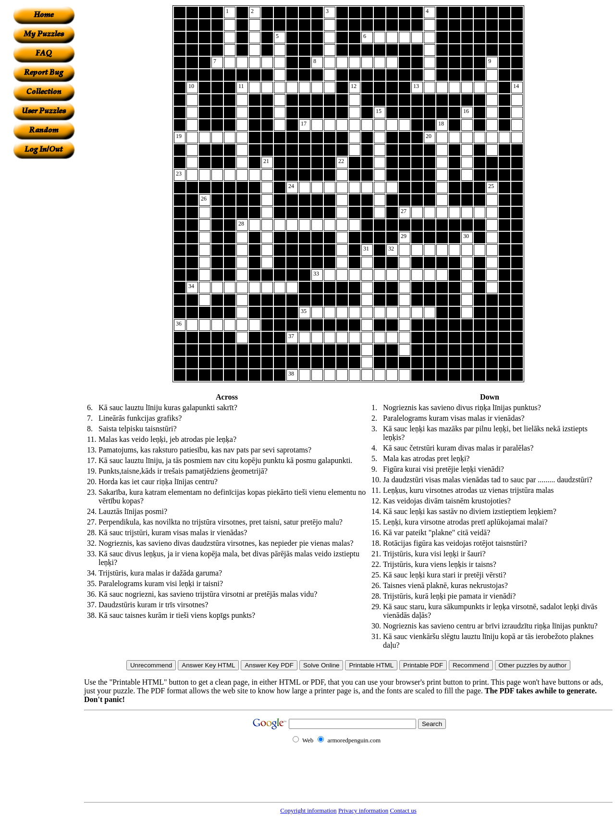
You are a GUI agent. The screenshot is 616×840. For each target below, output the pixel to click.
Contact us (403, 810)
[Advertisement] (44, 303)
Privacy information (363, 810)
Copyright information (308, 810)
